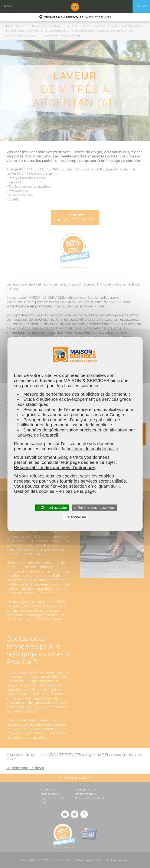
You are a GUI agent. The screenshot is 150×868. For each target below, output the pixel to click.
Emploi (141, 6)
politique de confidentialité (92, 449)
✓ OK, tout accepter (52, 508)
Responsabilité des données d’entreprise (54, 467)
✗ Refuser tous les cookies (94, 508)
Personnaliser (76, 517)
